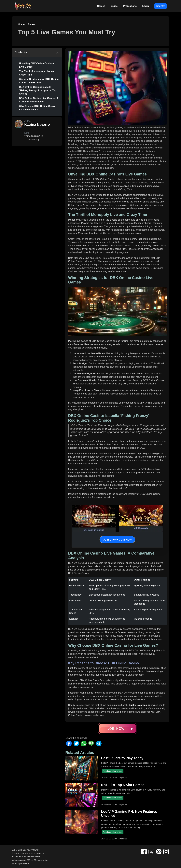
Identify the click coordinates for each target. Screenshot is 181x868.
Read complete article (112, 771)
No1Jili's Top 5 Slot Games (123, 785)
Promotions (130, 6)
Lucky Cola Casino (140, 705)
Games (101, 6)
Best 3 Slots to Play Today (122, 758)
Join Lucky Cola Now (117, 540)
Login (146, 6)
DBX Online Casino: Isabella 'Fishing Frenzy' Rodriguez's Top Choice (38, 90)
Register (160, 6)
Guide (114, 6)
